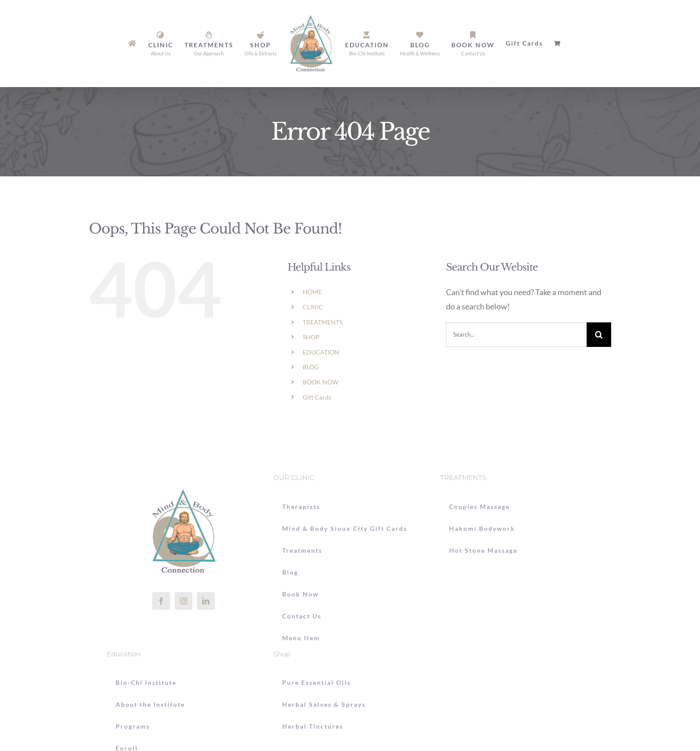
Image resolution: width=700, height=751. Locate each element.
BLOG (311, 367)
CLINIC (313, 307)
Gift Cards (317, 397)
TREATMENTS (323, 322)
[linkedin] (206, 601)
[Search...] (516, 335)
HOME (312, 292)
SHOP (311, 337)
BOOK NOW (321, 382)
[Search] (599, 335)
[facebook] (161, 601)
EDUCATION (321, 352)
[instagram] (183, 601)
